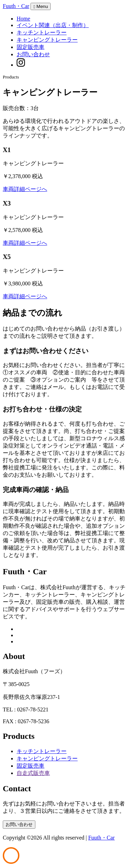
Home (23, 19)
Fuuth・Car (16, 6)
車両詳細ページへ (25, 189)
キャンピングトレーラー (47, 40)
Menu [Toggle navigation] (41, 6)
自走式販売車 (33, 773)
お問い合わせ (33, 54)
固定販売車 (31, 47)
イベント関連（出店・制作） (53, 25)
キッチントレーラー (42, 32)
